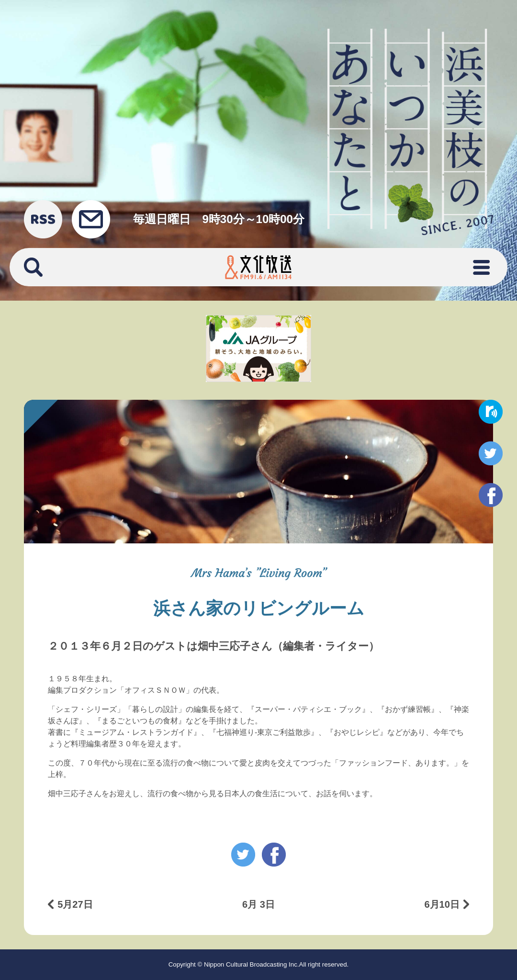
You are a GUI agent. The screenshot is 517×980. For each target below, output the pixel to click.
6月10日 (442, 904)
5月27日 (75, 904)
